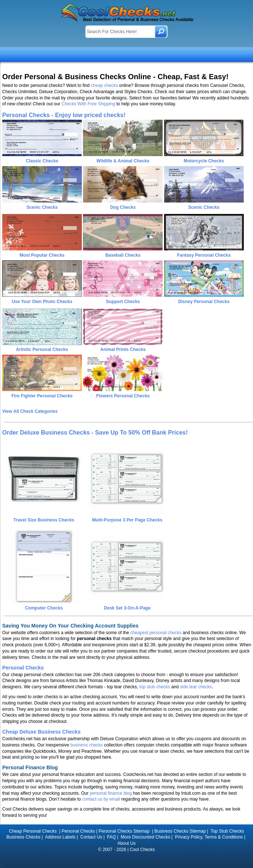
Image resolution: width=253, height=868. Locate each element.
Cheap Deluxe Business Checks (41, 732)
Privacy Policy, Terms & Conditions (209, 837)
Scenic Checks (42, 207)
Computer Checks (44, 605)
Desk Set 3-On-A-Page (127, 605)
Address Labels (60, 837)
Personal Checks (23, 668)
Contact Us (91, 837)
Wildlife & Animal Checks (123, 161)
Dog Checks (123, 207)
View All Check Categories (30, 411)
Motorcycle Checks (204, 161)
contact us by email (101, 799)
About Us (126, 843)
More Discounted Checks (145, 837)
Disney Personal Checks (204, 302)
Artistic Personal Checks (42, 349)
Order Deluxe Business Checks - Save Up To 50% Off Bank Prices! (95, 433)
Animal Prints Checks (123, 349)
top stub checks (155, 687)
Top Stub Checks (227, 831)
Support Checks (123, 302)
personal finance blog (111, 793)
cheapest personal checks (156, 633)
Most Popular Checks (42, 255)
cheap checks (104, 85)
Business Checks (23, 837)
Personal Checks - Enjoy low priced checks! (64, 115)
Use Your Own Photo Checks (42, 302)
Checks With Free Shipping (88, 104)
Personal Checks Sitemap (124, 831)
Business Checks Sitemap (180, 831)
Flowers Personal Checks (123, 396)
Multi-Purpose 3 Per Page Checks (127, 517)
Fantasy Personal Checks (204, 255)
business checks (87, 745)
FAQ (111, 837)
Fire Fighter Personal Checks (42, 396)
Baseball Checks (123, 255)
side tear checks (196, 687)
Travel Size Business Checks (44, 517)
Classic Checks (42, 161)
